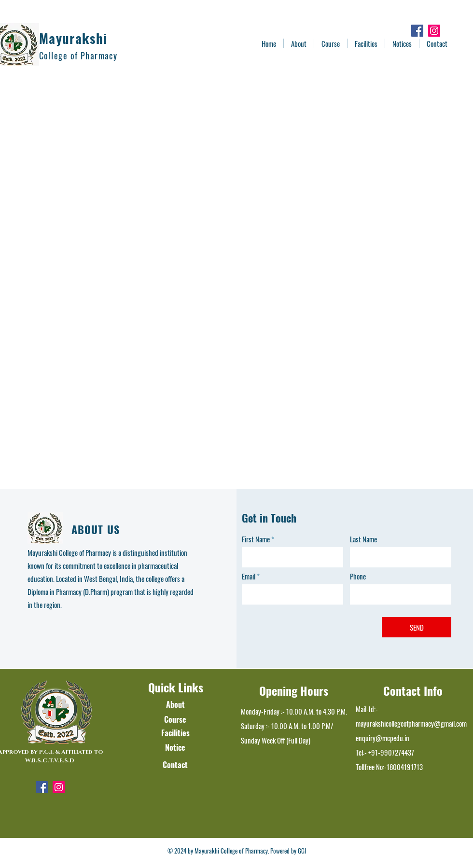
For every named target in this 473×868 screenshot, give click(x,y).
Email (249, 576)
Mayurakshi (73, 38)
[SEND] (417, 627)
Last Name (363, 539)
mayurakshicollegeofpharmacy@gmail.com (411, 723)
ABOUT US (96, 529)
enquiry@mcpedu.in (383, 738)
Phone (358, 576)
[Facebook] (417, 31)
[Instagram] (434, 31)
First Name (256, 539)
